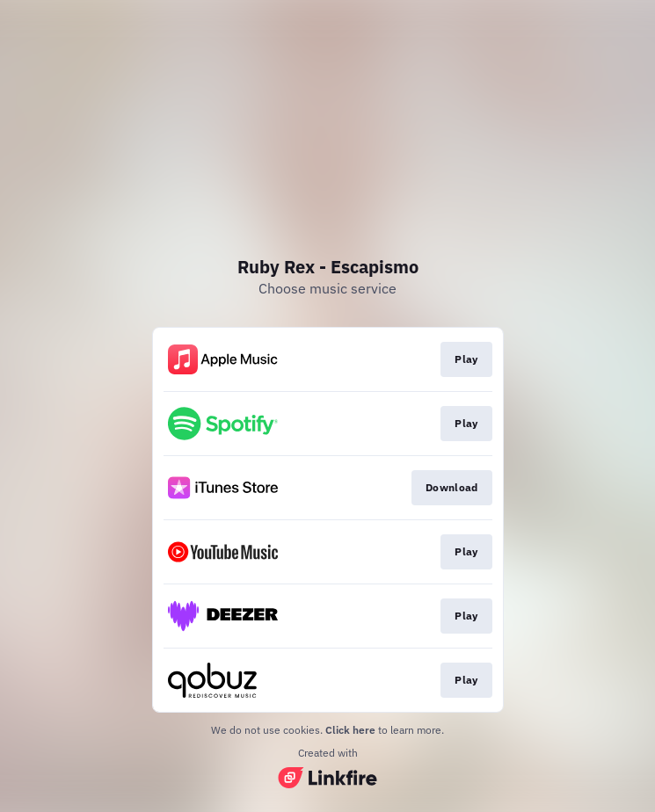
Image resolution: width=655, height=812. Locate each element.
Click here (350, 730)
